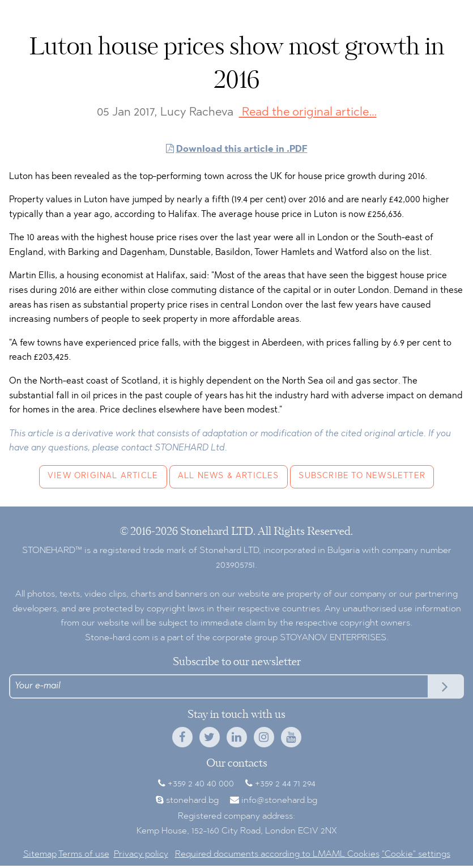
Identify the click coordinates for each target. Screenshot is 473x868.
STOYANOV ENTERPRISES (333, 638)
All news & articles (229, 476)
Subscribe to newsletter (362, 476)
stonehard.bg (192, 801)
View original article (103, 476)
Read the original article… (308, 112)
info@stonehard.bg (279, 801)
